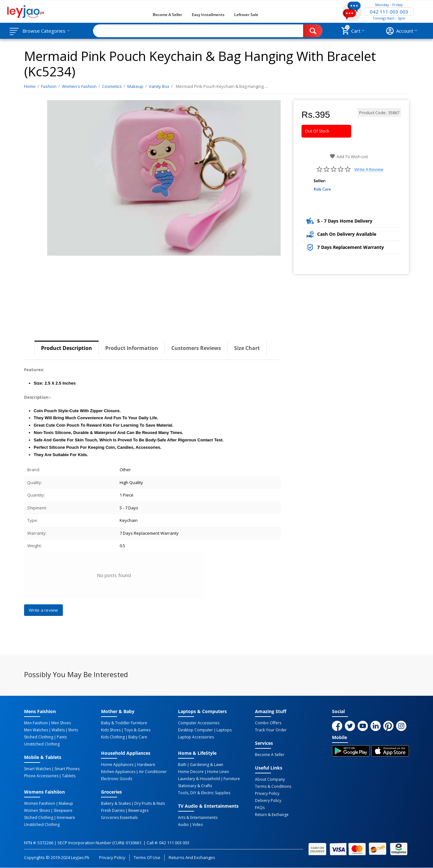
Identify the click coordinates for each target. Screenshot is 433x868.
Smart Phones (67, 769)
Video (198, 825)
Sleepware (63, 811)
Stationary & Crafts (195, 786)
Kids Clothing (113, 737)
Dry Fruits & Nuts (150, 804)
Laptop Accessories (196, 737)
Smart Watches (38, 769)
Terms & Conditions (273, 787)
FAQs (260, 808)
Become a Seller (167, 15)
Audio (183, 825)
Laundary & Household (199, 779)
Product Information (132, 348)
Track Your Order (271, 730)
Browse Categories (44, 31)
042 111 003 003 (389, 12)
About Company (270, 779)
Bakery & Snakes (116, 804)
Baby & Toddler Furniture (124, 723)
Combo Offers (268, 723)
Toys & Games (137, 730)
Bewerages (138, 811)
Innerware (66, 818)
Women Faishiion (40, 804)
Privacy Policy (267, 794)
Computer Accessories (199, 723)
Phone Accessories (41, 776)
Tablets (69, 776)
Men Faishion (36, 723)
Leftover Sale (246, 15)
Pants (62, 737)
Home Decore (191, 772)
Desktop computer (195, 730)
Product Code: (373, 113)
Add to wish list (349, 157)
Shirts (73, 730)
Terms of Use (147, 857)
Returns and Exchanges (192, 857)
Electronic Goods (117, 779)
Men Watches (36, 730)
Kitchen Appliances (118, 772)
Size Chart (247, 348)
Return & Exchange (272, 815)
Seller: (320, 181)
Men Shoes (61, 723)
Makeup (66, 804)
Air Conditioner (153, 772)
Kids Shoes (111, 730)
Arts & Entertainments (198, 818)
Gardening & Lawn (207, 765)
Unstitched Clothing (42, 744)
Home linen (218, 772)
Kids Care (322, 189)
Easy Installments (208, 15)
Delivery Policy (268, 801)
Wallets (58, 730)
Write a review (369, 170)
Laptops (224, 730)
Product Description (67, 348)
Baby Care (138, 737)
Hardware (146, 765)
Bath (182, 765)
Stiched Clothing (39, 737)
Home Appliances (117, 765)
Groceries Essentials (119, 818)
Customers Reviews (196, 348)
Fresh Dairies (113, 811)
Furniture (232, 779)
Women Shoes (37, 811)
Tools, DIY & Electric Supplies (204, 793)
